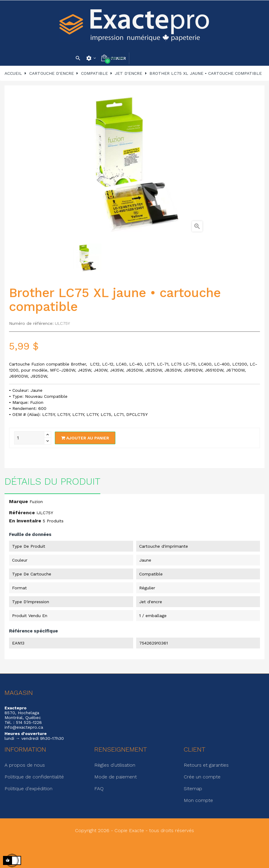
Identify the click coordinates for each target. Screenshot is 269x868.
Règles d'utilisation (115, 765)
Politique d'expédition (28, 789)
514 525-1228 (29, 722)
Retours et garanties (206, 765)
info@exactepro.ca (24, 727)
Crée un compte (202, 777)
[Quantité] (29, 438)
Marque (19, 501)
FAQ (99, 789)
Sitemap (193, 789)
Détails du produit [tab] (52, 481)
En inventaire (25, 521)
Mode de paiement (116, 777)
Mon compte (198, 800)
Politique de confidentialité (34, 777)
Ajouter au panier (85, 438)
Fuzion (36, 502)
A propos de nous (25, 765)
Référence (22, 513)
